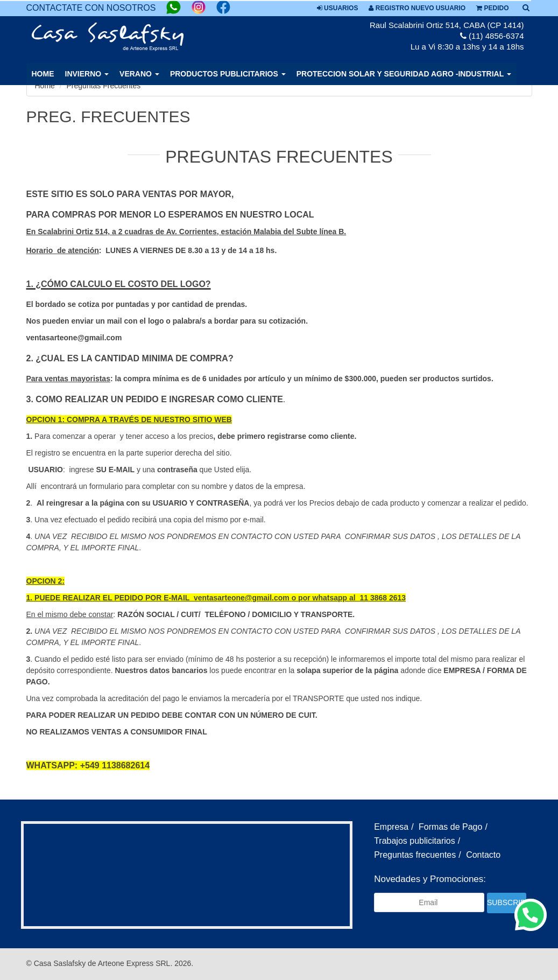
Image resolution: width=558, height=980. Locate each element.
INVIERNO (87, 74)
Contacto (483, 855)
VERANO (139, 74)
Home (43, 74)
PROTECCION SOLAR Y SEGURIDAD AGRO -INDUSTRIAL (404, 74)
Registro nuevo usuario (417, 8)
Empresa (391, 827)
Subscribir (507, 902)
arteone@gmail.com (254, 598)
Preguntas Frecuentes (104, 86)
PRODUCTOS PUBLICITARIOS (228, 74)
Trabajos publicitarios (415, 841)
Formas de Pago (450, 827)
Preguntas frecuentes (415, 855)
